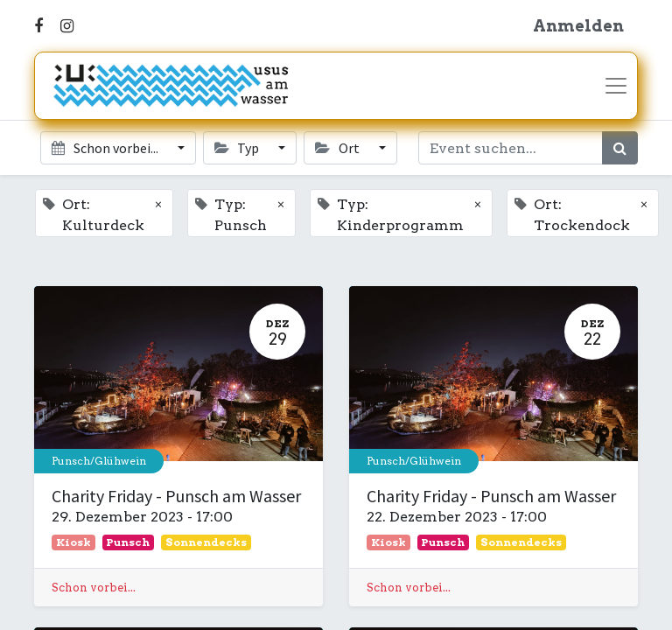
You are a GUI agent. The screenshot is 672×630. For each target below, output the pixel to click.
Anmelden (578, 26)
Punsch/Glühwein (99, 461)
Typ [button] (238, 148)
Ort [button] (338, 148)
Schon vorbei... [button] (106, 148)
